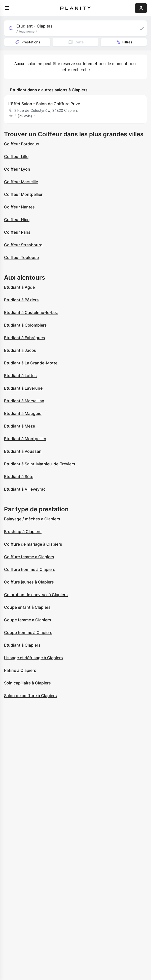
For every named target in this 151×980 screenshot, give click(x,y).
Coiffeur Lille (16, 156)
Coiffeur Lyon (17, 169)
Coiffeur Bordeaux (22, 144)
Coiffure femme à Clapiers (29, 557)
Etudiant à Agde (19, 287)
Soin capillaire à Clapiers (27, 683)
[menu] (7, 8)
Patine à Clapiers (20, 670)
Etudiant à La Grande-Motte (31, 363)
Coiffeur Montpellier (23, 194)
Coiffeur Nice (17, 220)
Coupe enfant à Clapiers (27, 607)
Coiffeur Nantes (19, 207)
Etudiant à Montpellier (25, 439)
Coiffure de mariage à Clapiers (33, 544)
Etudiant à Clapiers (22, 645)
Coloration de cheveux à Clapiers (36, 595)
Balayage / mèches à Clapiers (32, 519)
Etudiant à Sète (19, 476)
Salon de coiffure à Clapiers (30, 696)
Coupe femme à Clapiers (28, 620)
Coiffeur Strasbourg (23, 245)
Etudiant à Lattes (20, 376)
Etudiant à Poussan (23, 451)
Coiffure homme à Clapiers (30, 569)
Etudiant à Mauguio (23, 413)
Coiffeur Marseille (21, 182)
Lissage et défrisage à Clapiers (33, 658)
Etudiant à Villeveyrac (25, 489)
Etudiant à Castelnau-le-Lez (31, 312)
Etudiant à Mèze (20, 426)
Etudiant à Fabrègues (25, 338)
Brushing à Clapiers (23, 532)
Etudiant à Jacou (20, 350)
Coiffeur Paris (17, 232)
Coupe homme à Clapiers (28, 632)
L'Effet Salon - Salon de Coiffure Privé (44, 104)
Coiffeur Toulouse (21, 257)
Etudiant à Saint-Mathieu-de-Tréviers (40, 464)
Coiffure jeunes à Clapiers (29, 582)
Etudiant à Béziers (21, 300)
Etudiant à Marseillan (24, 401)
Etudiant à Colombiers (25, 325)
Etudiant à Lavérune (23, 388)
